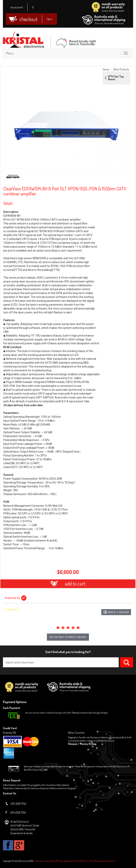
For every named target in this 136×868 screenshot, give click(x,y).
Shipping (62, 861)
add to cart (68, 584)
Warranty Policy (74, 861)
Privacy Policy (50, 861)
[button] (116, 612)
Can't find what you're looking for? (68, 652)
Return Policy (88, 861)
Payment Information (105, 861)
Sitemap (38, 861)
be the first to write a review (68, 637)
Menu (10, 53)
